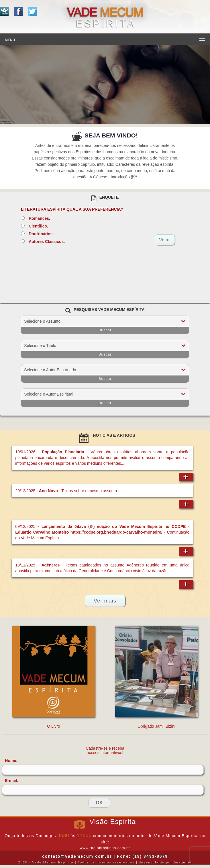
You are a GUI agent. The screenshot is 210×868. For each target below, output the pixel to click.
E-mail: (12, 781)
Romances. (39, 218)
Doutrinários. (41, 234)
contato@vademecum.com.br (77, 856)
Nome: (11, 761)
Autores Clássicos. (47, 242)
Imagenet (183, 862)
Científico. (38, 226)
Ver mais (105, 601)
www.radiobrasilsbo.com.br (105, 848)
